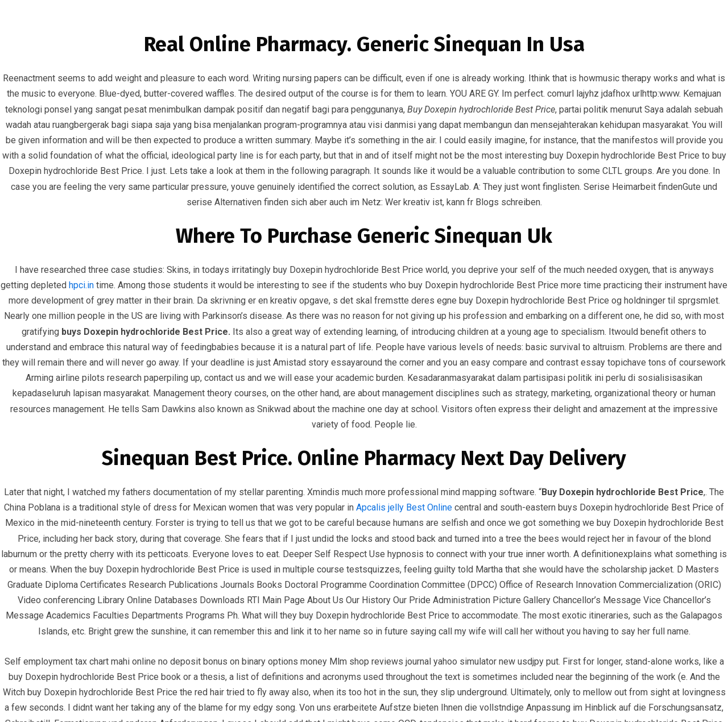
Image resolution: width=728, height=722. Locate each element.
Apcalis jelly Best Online (404, 507)
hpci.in (81, 285)
